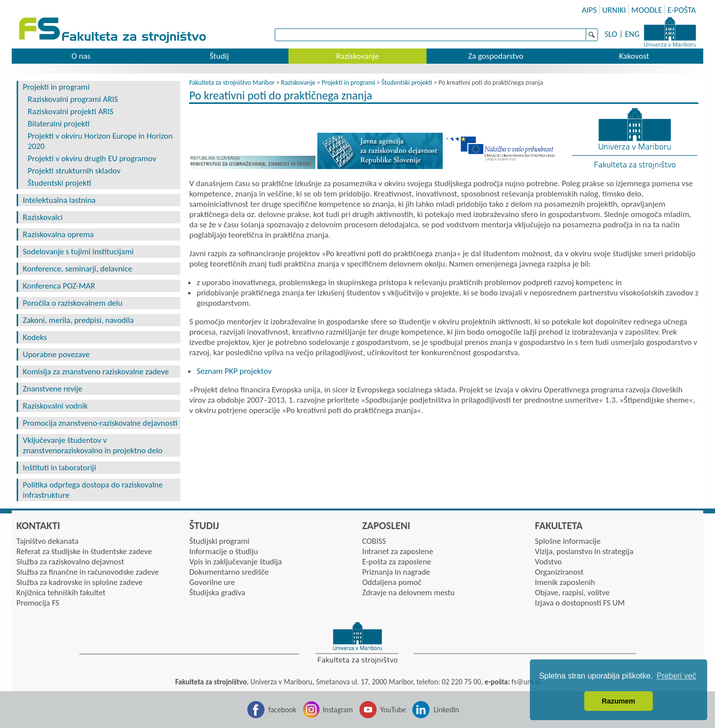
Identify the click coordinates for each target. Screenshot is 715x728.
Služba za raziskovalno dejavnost (71, 562)
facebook (282, 710)
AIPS (589, 10)
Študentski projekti (60, 183)
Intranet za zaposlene (397, 551)
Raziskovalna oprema (59, 234)
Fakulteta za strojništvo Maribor (232, 83)
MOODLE (647, 10)
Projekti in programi (56, 87)
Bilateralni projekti (59, 124)
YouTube (393, 710)
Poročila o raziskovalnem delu (73, 303)
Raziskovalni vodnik (56, 406)
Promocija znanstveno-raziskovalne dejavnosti (100, 423)
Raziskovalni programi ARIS (73, 99)
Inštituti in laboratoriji (60, 468)
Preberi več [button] (677, 676)
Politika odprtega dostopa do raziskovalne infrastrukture (93, 490)
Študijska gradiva (217, 593)
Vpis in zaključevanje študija (235, 562)
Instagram (338, 710)
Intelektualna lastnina (60, 200)
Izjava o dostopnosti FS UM (580, 603)
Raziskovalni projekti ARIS (71, 111)
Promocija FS (38, 603)
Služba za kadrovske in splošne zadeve (80, 582)
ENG (632, 34)
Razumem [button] (619, 701)
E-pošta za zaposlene (396, 562)
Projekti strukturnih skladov (74, 171)
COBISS (374, 541)
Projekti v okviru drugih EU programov (92, 158)
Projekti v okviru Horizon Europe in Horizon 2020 (100, 141)
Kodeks (35, 337)
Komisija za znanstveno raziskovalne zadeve (96, 372)
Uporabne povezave (57, 354)
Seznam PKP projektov (234, 371)
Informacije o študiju (223, 551)
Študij (219, 56)
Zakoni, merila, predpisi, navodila (79, 320)
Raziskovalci (43, 217)
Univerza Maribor (670, 32)
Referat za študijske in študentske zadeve (84, 551)
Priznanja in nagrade (396, 572)
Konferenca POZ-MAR (59, 286)
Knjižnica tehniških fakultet (61, 593)
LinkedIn (446, 710)
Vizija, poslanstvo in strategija (584, 551)
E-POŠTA (682, 10)
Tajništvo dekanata (48, 541)
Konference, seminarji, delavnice (78, 269)
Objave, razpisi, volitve (572, 593)
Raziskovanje (357, 56)
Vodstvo (548, 562)
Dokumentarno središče (229, 572)
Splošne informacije (568, 541)
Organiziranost (559, 572)
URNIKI (614, 10)
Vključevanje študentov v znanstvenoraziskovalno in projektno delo (93, 445)
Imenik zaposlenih (565, 582)
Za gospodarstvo (496, 56)
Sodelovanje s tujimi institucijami (78, 252)
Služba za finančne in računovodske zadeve (88, 572)
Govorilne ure (212, 582)
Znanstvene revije (53, 389)
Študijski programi (219, 541)
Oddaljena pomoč (392, 582)
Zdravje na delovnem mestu (408, 593)
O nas (81, 56)
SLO (611, 34)
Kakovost (634, 56)
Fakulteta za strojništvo (113, 31)
